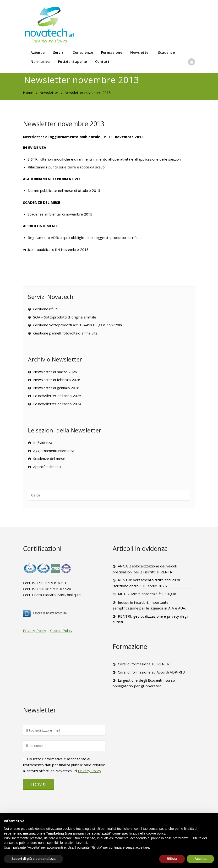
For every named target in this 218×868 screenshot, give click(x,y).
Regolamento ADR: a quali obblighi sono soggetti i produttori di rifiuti (84, 237)
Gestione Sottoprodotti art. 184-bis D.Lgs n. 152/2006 (78, 325)
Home (28, 92)
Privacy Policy (35, 631)
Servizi (59, 52)
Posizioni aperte (73, 62)
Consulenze (83, 52)
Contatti (103, 62)
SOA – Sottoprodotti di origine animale (65, 317)
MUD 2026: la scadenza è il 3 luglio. (147, 594)
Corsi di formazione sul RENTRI (144, 664)
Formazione (112, 52)
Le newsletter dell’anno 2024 (57, 404)
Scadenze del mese (49, 458)
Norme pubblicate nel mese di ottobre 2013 (64, 190)
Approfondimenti (47, 467)
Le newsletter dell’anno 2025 (57, 396)
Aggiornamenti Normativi (54, 451)
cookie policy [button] (156, 833)
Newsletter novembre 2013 (64, 124)
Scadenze (166, 52)
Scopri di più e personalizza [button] (33, 859)
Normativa (40, 62)
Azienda (38, 52)
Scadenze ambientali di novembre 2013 (60, 214)
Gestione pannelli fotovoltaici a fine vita (65, 333)
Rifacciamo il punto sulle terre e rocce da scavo (66, 167)
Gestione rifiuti (45, 309)
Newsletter (140, 52)
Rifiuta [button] (172, 859)
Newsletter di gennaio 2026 (56, 388)
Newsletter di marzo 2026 (55, 372)
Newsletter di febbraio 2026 (57, 380)
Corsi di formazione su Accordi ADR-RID (151, 672)
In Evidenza (43, 442)
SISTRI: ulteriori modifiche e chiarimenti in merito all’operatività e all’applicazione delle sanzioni (105, 159)
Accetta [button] (200, 859)
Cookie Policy (61, 631)
